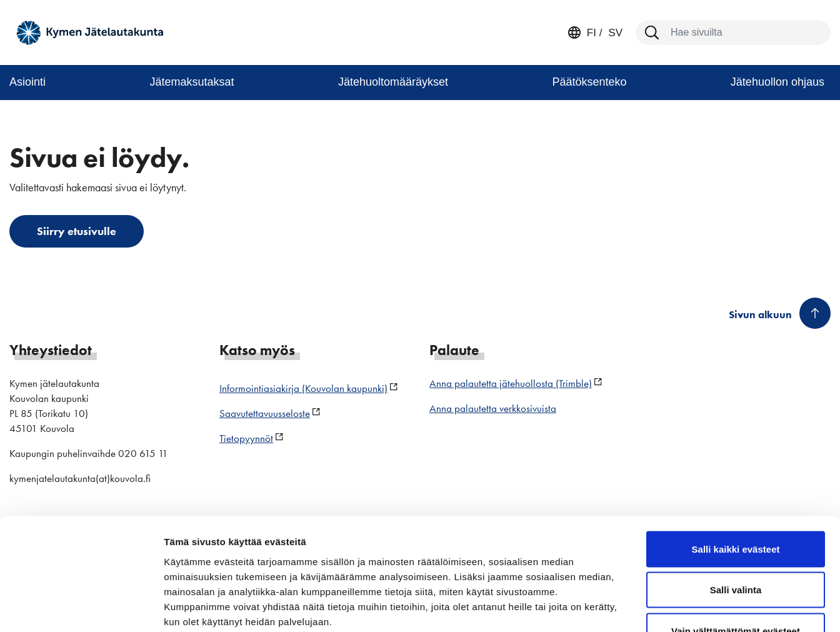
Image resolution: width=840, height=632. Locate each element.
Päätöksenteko (589, 82)
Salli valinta (736, 509)
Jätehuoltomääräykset (393, 82)
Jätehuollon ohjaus (777, 82)
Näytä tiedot (668, 607)
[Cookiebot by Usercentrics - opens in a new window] (81, 608)
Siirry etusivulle (77, 231)
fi (592, 33)
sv (614, 33)
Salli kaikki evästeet (736, 468)
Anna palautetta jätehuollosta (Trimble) (511, 383)
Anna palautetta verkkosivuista (493, 408)
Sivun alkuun (760, 314)
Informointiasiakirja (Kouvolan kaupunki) (303, 388)
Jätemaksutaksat (192, 82)
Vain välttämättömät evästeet (736, 550)
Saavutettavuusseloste (265, 413)
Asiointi (27, 82)
